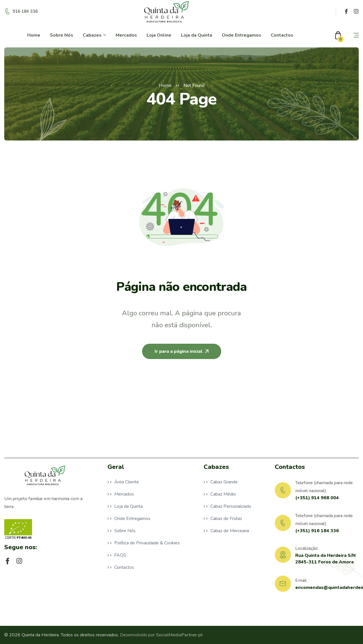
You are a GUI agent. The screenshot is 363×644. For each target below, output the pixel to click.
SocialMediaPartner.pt (179, 635)
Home (165, 85)
